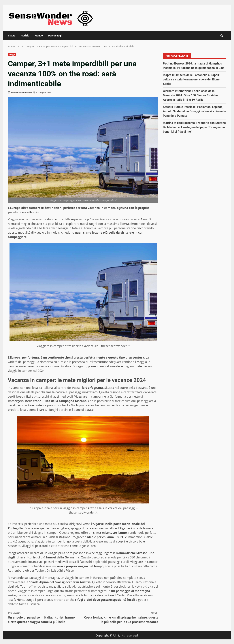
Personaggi (55, 36)
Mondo (39, 36)
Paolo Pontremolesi (21, 92)
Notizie (25, 36)
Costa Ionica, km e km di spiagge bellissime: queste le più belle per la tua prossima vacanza (121, 617)
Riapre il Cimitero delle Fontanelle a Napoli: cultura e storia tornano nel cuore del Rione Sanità (191, 79)
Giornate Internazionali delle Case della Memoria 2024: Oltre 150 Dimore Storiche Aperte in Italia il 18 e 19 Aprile (190, 95)
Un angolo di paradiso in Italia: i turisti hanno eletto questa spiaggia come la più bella (46, 617)
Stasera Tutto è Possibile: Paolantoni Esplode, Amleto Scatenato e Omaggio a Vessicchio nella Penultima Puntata (194, 111)
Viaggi (12, 36)
